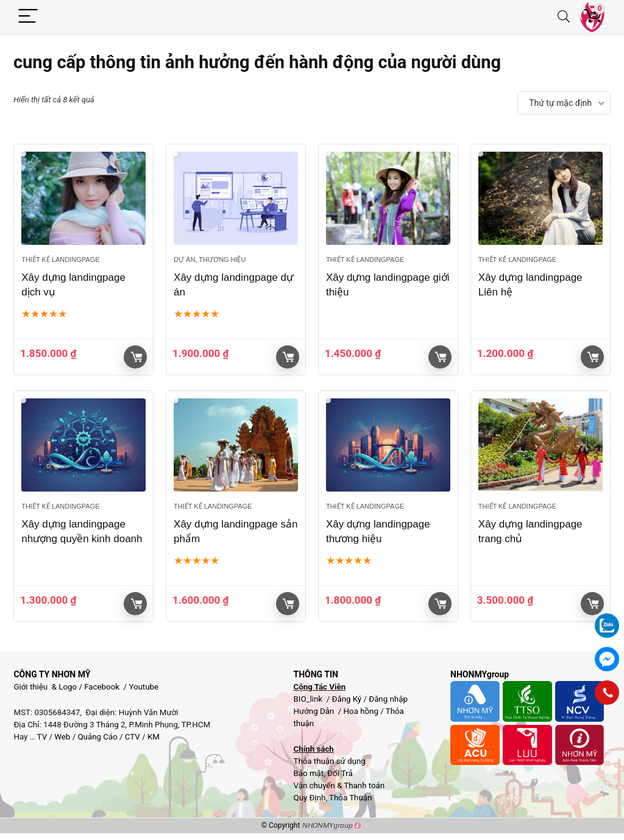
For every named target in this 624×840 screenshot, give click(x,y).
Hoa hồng (361, 711)
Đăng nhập (388, 699)
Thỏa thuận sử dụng (329, 761)
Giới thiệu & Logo (45, 687)
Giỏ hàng (136, 357)
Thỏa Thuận (349, 798)
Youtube (144, 687)
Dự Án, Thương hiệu (210, 259)
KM (154, 737)
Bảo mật (308, 773)
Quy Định (309, 798)
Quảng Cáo (97, 737)
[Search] (564, 17)
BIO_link (309, 699)
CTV (133, 737)
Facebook (102, 687)
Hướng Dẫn (314, 711)
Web (62, 737)
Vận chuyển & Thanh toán (339, 785)
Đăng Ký (347, 699)
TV (41, 737)
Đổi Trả (340, 773)
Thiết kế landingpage (60, 259)
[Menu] (28, 17)
